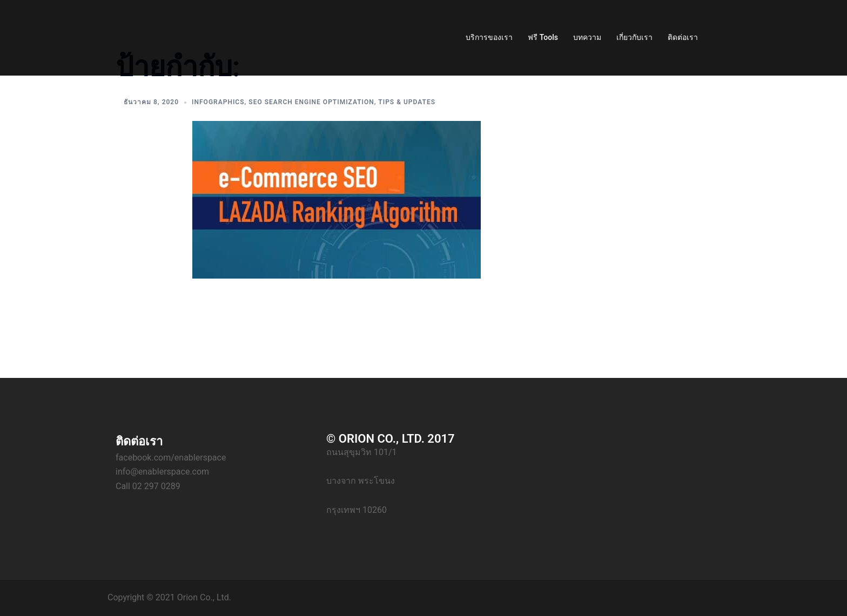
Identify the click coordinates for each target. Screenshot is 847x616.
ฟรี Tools (543, 37)
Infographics (218, 102)
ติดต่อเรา (683, 37)
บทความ (587, 37)
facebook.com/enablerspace (171, 458)
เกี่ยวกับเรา (634, 37)
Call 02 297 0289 (148, 486)
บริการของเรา (489, 37)
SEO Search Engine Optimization (311, 102)
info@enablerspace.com (162, 472)
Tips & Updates (407, 102)
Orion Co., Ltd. (204, 597)
